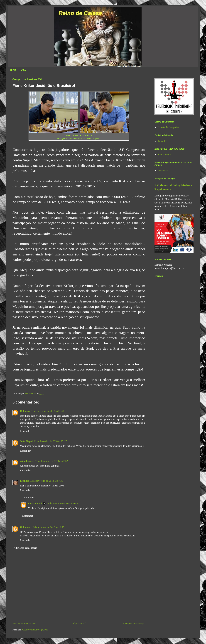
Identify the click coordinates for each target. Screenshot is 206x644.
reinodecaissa (27, 461)
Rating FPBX (164, 155)
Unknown (25, 411)
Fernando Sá (35, 504)
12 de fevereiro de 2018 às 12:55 (48, 527)
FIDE (13, 70)
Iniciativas (163, 171)
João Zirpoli (27, 441)
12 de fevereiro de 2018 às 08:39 (63, 504)
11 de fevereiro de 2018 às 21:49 (48, 411)
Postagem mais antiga (133, 624)
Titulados (162, 141)
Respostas (29, 497)
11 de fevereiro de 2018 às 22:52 (51, 461)
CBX (24, 70)
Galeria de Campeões (168, 127)
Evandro (25, 481)
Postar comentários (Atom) (35, 630)
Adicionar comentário (25, 548)
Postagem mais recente (25, 624)
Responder (25, 431)
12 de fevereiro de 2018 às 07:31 (47, 481)
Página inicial (79, 624)
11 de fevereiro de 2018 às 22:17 (50, 441)
